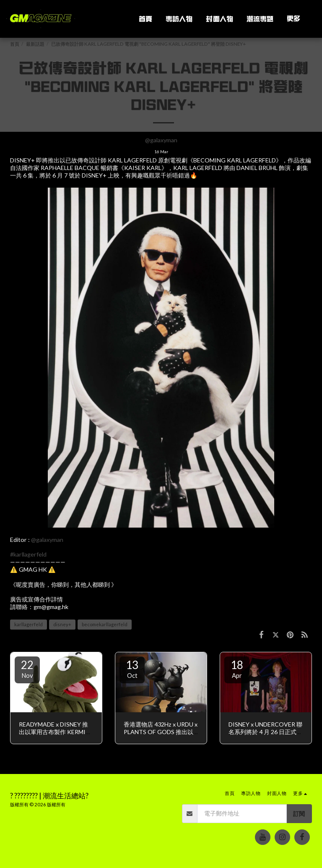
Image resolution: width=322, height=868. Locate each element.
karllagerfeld (29, 624)
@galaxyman (161, 140)
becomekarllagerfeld (105, 624)
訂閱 (299, 814)
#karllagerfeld (28, 554)
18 (237, 669)
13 (132, 669)
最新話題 (35, 44)
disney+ (62, 624)
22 (27, 669)
